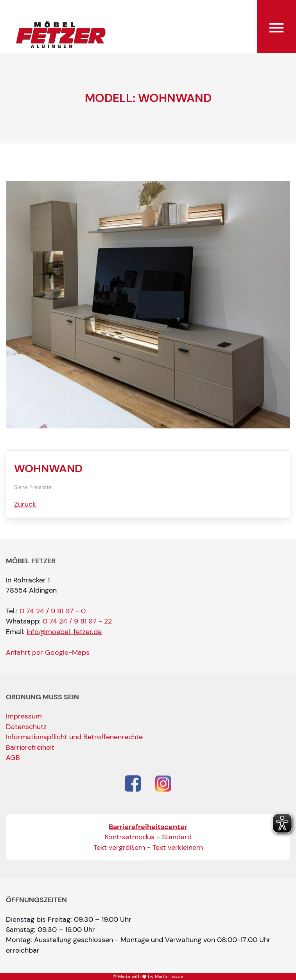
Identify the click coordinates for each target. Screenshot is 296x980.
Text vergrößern (119, 847)
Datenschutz (26, 727)
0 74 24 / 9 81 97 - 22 (77, 621)
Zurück (25, 504)
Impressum (24, 716)
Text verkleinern (178, 847)
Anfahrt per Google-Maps (48, 652)
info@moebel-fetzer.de (64, 632)
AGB (13, 758)
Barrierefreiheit (30, 747)
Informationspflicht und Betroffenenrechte (74, 737)
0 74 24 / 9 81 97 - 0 (53, 611)
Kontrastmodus (130, 837)
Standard (177, 837)
